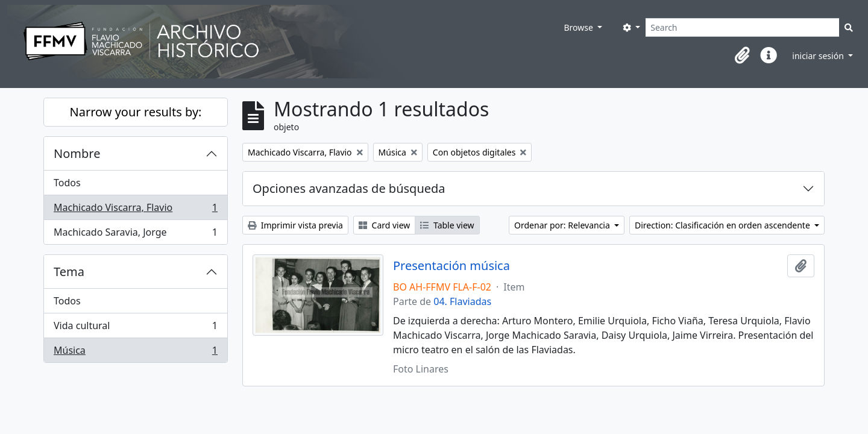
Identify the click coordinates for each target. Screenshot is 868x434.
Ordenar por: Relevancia (563, 225)
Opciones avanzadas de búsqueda (349, 188)
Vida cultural (135, 328)
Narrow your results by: (136, 112)
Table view (447, 225)
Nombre (77, 153)
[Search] (742, 27)
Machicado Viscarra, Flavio (135, 210)
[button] (742, 55)
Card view (384, 225)
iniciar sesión (819, 56)
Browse (579, 27)
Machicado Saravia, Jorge (135, 234)
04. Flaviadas (462, 301)
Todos (67, 183)
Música (135, 353)
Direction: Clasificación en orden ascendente (723, 225)
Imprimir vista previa (295, 225)
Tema (69, 272)
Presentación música (451, 266)
